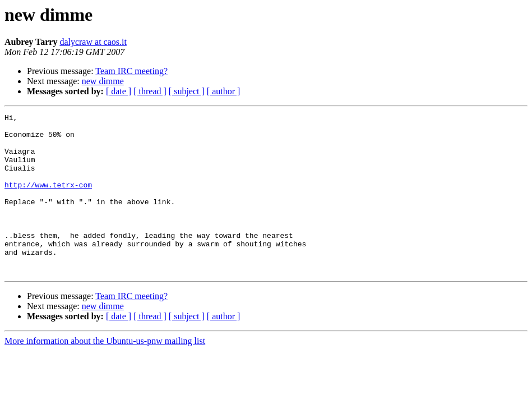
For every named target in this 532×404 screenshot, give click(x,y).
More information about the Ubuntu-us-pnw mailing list (105, 373)
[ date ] (119, 91)
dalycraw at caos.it (93, 42)
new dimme (103, 81)
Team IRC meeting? (131, 71)
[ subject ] (187, 91)
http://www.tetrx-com (48, 200)
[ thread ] (150, 91)
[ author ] (224, 91)
